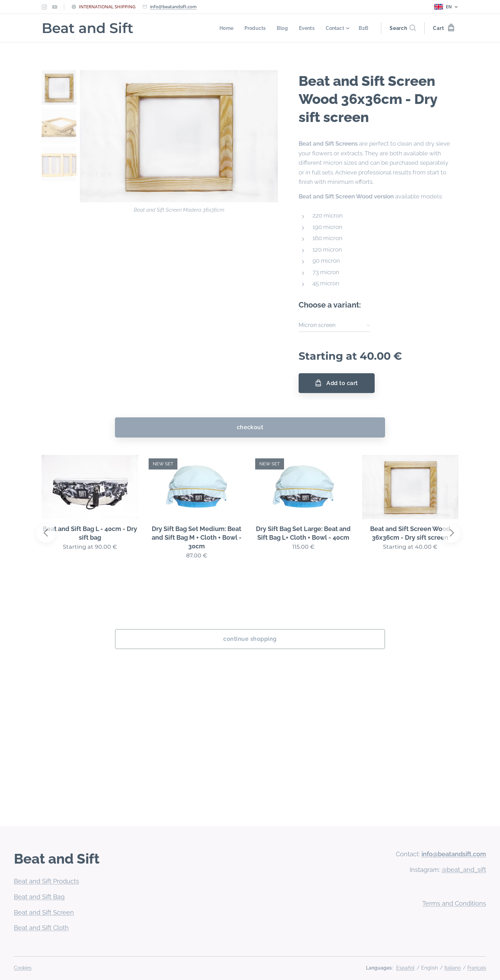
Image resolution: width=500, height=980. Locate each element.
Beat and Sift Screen (44, 912)
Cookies (23, 968)
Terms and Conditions (454, 903)
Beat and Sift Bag (39, 897)
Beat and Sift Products (47, 881)
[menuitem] (223, 28)
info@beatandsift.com (173, 7)
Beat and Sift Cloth (41, 928)
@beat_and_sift (464, 870)
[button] (403, 28)
